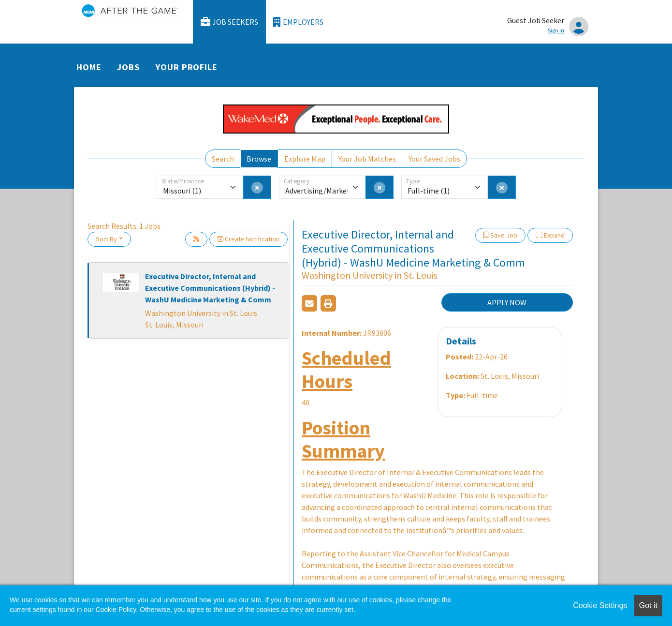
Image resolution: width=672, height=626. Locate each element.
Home (89, 67)
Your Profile (187, 67)
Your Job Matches (367, 159)
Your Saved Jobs (434, 159)
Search (223, 159)
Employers (298, 22)
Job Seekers (230, 22)
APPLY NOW (507, 302)
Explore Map (305, 159)
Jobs (128, 67)
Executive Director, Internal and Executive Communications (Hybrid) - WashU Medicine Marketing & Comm (210, 288)
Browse (259, 159)
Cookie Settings (600, 605)
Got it (648, 605)
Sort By (106, 239)
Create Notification (248, 239)
